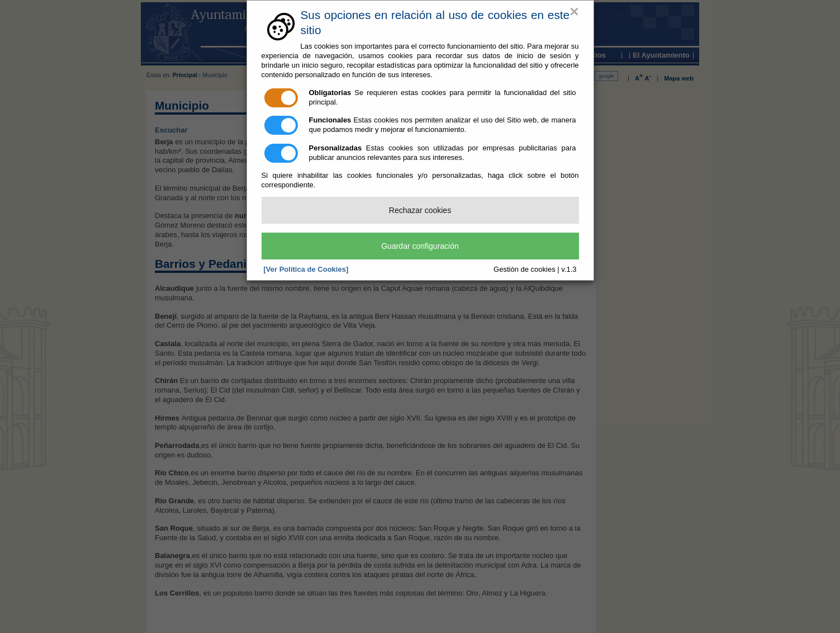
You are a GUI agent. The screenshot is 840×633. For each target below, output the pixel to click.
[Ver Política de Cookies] (306, 269)
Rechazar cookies (420, 210)
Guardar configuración (420, 246)
